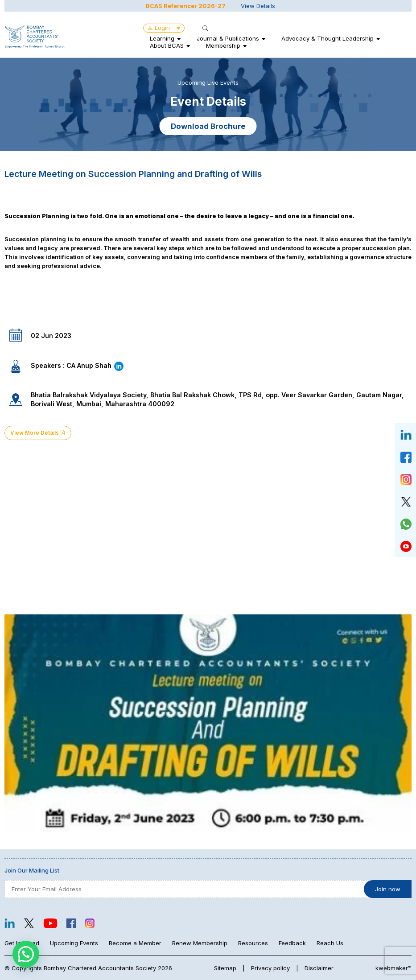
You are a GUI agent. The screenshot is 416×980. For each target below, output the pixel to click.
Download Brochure (208, 126)
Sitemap (225, 968)
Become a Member (135, 943)
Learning (162, 38)
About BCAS (167, 45)
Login (164, 28)
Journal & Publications (228, 38)
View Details (258, 6)
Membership (223, 45)
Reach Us (330, 943)
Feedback (292, 943)
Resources (253, 943)
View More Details (38, 433)
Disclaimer (319, 968)
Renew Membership (200, 943)
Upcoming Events (74, 943)
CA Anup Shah (95, 365)
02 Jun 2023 (51, 336)
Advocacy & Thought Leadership (327, 38)
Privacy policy (270, 968)
